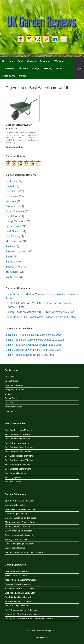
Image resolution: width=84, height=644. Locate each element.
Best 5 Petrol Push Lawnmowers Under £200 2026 (35, 340)
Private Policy (11, 398)
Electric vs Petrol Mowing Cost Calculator (24, 552)
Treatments (12, 272)
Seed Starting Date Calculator (19, 597)
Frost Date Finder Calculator (18, 601)
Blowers (23, 68)
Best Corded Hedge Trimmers (19, 456)
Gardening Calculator (15, 505)
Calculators (9, 76)
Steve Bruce (13, 294)
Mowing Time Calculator (16, 576)
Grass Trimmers (15, 211)
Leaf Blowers (13, 231)
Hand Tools (12, 216)
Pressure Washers (16, 252)
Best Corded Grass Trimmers (18, 452)
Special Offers (14, 267)
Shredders (12, 262)
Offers (23, 76)
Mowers (31, 61)
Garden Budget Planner (16, 514)
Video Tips (12, 277)
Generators (12, 206)
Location (9, 411)
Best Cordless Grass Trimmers (19, 447)
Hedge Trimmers (15, 221)
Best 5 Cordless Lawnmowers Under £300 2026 (33, 350)
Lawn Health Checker (15, 548)
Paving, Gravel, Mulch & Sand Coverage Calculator (29, 619)
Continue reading (15, 147)
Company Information (15, 390)
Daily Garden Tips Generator (18, 531)
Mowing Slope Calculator (17, 539)
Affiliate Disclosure (14, 407)
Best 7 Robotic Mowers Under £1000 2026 (30, 355)
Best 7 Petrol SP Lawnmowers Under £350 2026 (34, 345)
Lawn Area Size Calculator (17, 571)
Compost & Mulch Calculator (18, 584)
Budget (36, 68)
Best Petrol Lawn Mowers (17, 443)
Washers (60, 61)
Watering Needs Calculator (17, 527)
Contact (9, 394)
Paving (48, 68)
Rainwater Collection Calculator (20, 588)
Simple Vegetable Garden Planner (21, 522)
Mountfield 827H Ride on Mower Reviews (50, 312)
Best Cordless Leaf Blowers (18, 469)
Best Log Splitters (13, 477)
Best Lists (11, 181)
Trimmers (45, 61)
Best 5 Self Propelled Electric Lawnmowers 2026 (34, 335)
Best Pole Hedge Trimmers (17, 464)
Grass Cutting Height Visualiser (19, 544)
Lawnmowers (13, 226)
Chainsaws (8, 68)
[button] (79, 68)
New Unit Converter (14, 385)
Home (8, 61)
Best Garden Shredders (16, 473)
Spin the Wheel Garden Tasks (19, 501)
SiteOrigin (40, 638)
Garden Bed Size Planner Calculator (22, 614)
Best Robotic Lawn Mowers (18, 439)
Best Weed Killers (13, 482)
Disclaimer (10, 402)
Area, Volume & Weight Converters (21, 580)
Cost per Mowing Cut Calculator (20, 535)
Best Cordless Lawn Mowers (18, 430)
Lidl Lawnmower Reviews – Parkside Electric (50, 317)
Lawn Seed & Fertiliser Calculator (21, 509)
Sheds (9, 257)
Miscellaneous (14, 241)
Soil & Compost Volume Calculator (21, 610)
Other (59, 68)
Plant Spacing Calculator (16, 606)
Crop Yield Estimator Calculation (20, 593)
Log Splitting (13, 236)
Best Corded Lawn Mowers (18, 434)
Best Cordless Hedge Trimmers (20, 460)
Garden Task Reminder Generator (21, 518)
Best (20, 61)
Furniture (11, 201)
